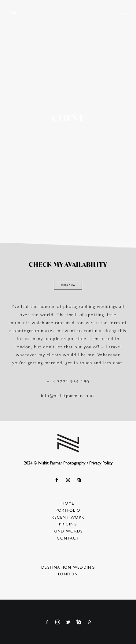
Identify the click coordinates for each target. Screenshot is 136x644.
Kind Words (68, 531)
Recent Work (68, 517)
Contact (68, 538)
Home (68, 503)
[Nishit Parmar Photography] (13, 13)
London (68, 574)
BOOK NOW (68, 286)
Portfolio (68, 510)
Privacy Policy (101, 463)
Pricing (68, 524)
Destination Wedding (68, 567)
